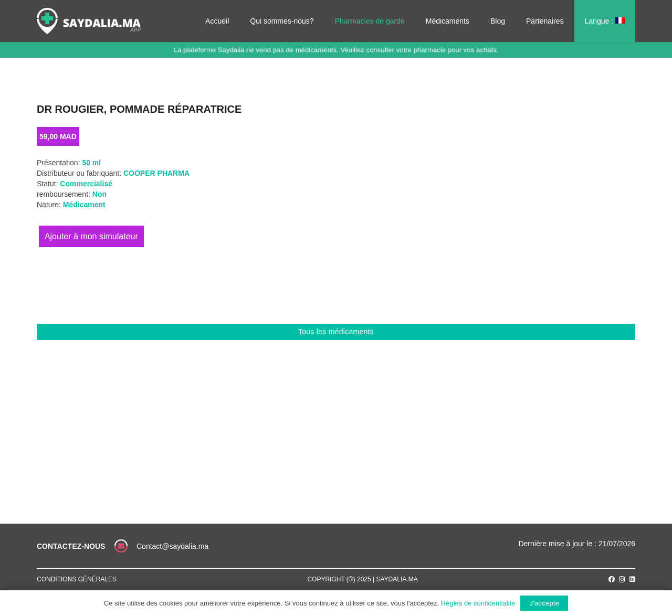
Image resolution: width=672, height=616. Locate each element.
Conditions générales (77, 579)
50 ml (91, 163)
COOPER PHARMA (156, 173)
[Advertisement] (336, 419)
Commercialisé (86, 184)
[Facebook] (612, 579)
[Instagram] (622, 580)
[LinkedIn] (632, 579)
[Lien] (89, 21)
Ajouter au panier (91, 236)
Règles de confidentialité (478, 603)
